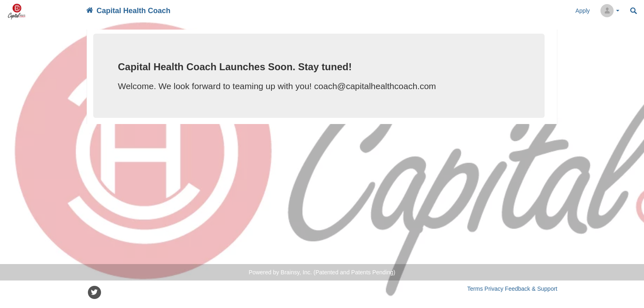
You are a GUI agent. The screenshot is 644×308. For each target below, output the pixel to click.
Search (634, 11)
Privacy (494, 289)
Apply (583, 11)
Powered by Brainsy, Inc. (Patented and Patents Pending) (322, 272)
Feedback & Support (531, 289)
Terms (475, 289)
